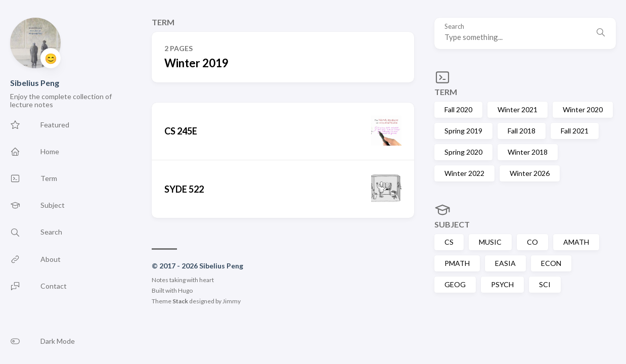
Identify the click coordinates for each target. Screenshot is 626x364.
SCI (545, 284)
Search (454, 27)
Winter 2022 (464, 173)
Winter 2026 (530, 173)
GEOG (455, 284)
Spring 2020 (463, 152)
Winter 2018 (528, 152)
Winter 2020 (583, 109)
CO (532, 242)
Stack (180, 301)
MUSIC (490, 242)
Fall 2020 (458, 109)
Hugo (185, 290)
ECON (551, 263)
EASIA (505, 263)
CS (449, 242)
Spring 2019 (463, 131)
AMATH (576, 242)
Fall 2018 (522, 131)
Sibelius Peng (35, 83)
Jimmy (232, 301)
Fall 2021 (575, 131)
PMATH (457, 263)
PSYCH (502, 284)
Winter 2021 (518, 109)
